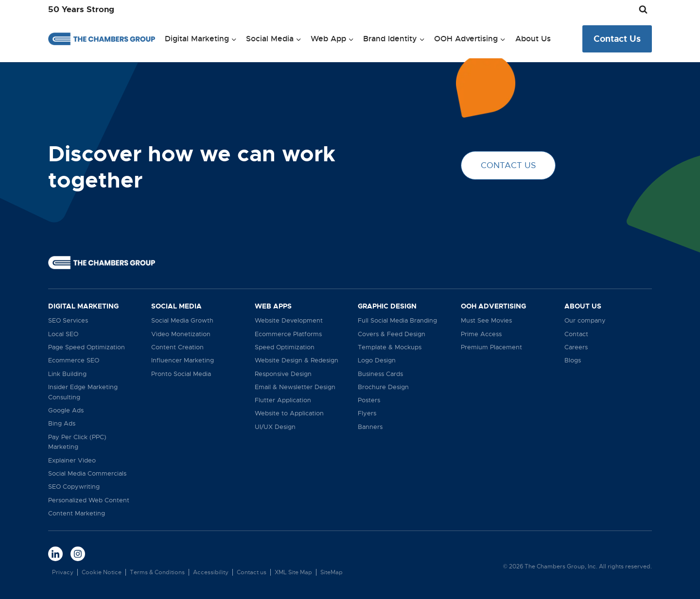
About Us (533, 39)
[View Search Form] (643, 10)
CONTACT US (508, 165)
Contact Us (617, 39)
